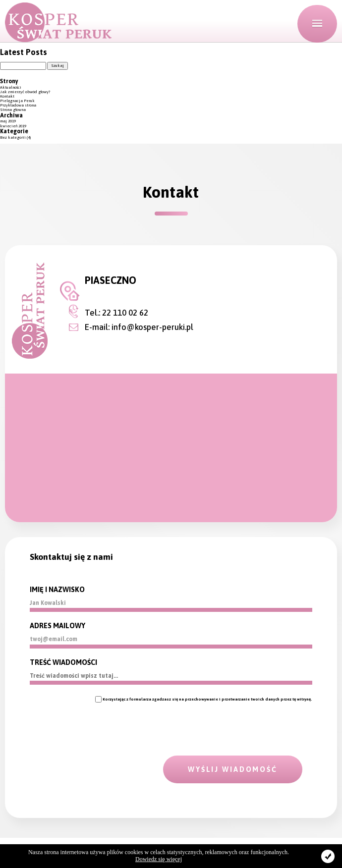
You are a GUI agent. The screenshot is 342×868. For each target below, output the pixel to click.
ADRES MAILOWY (57, 626)
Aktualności (11, 87)
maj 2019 (8, 121)
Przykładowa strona (18, 105)
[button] (317, 24)
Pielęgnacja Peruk (17, 101)
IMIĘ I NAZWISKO (57, 590)
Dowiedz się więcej (159, 859)
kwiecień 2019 (13, 126)
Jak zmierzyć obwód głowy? (25, 92)
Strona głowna (13, 110)
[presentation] (105, 722)
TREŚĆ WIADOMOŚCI (63, 662)
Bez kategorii (13, 137)
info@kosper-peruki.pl (152, 327)
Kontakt (7, 96)
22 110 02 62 (125, 313)
